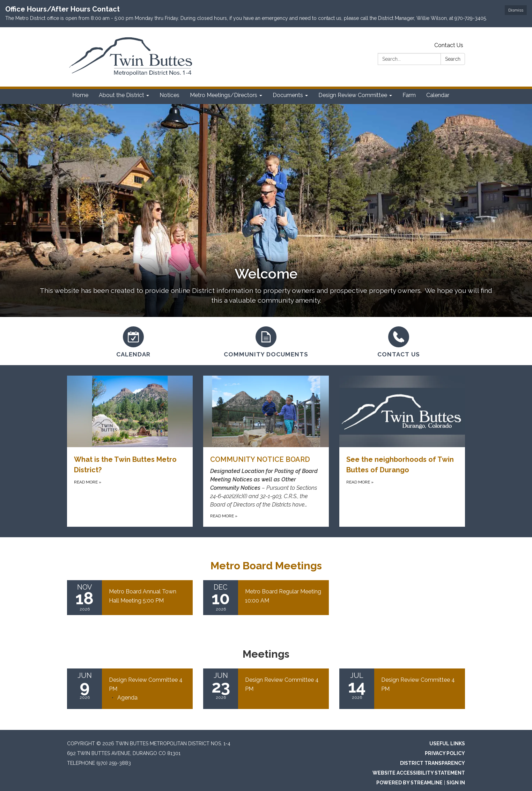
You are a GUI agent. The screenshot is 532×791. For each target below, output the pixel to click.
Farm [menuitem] (409, 95)
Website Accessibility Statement (419, 773)
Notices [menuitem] (169, 95)
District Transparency (433, 763)
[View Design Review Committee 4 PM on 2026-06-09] (147, 684)
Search (453, 59)
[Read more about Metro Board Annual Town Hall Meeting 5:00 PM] (130, 598)
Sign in (456, 783)
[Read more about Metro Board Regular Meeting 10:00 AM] (266, 598)
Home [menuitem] (80, 95)
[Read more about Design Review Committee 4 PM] (266, 689)
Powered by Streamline (409, 783)
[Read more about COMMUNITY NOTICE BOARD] (266, 451)
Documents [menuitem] (288, 95)
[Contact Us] (399, 341)
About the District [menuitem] (121, 95)
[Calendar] (133, 341)
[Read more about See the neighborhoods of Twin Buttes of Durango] (402, 451)
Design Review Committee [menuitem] (353, 95)
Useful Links (447, 744)
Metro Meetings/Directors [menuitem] (224, 95)
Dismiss (516, 10)
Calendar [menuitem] (438, 95)
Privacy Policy (445, 753)
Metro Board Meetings (266, 566)
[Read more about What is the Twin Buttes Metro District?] (130, 451)
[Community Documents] (266, 341)
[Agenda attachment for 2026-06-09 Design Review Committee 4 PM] (127, 698)
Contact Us (449, 45)
